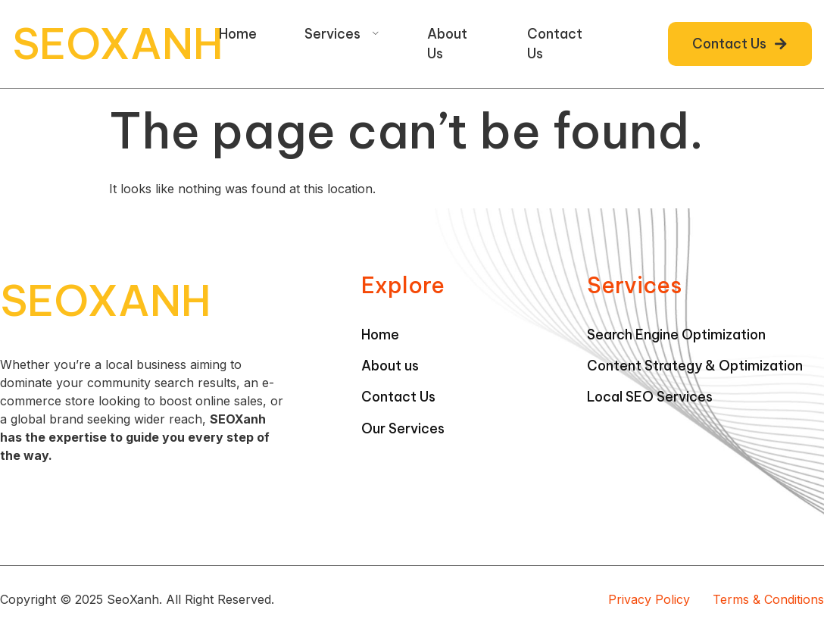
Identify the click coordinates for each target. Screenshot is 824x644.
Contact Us (555, 44)
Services (342, 34)
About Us (447, 44)
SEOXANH (118, 44)
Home (238, 34)
